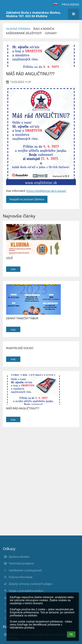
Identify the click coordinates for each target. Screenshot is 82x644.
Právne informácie (21, 577)
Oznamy (51, 33)
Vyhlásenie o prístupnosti (25, 570)
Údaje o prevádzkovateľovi (26, 591)
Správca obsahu (19, 557)
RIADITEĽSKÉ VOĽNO (20, 348)
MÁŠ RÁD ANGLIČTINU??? (23, 408)
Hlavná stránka (18, 29)
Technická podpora (21, 563)
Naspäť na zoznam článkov (27, 199)
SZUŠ (9, 258)
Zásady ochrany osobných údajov (31, 584)
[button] (55, 4)
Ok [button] (71, 634)
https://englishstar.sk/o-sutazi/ (46, 191)
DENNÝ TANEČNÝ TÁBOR (22, 318)
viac (13, 269)
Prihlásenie (70, 4)
